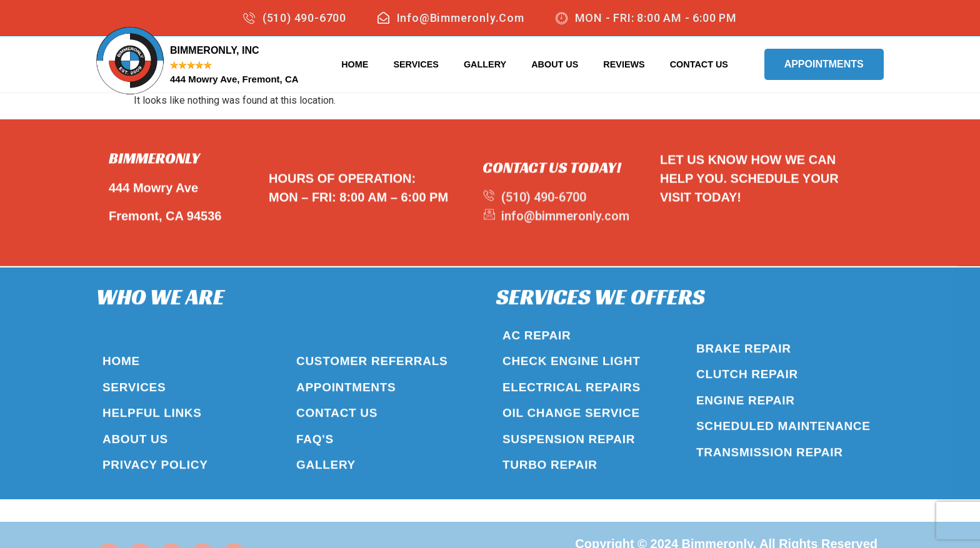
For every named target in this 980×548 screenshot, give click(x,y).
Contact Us (699, 64)
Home (355, 64)
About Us (555, 64)
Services (416, 64)
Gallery (485, 64)
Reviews (624, 64)
